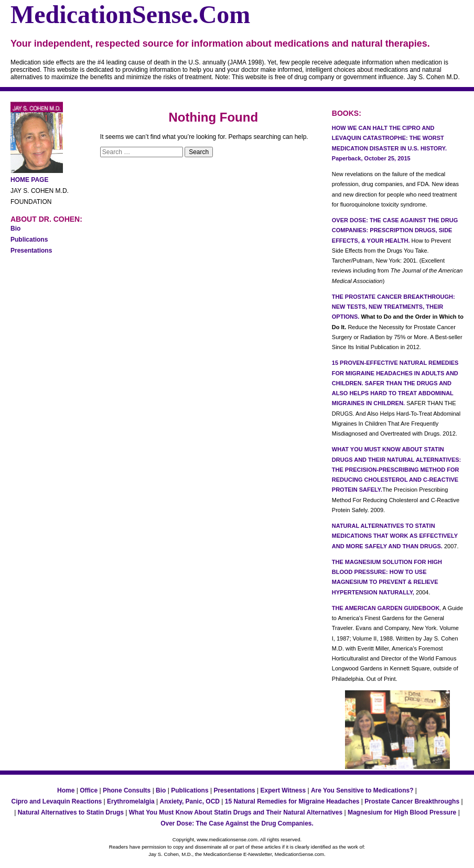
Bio (15, 229)
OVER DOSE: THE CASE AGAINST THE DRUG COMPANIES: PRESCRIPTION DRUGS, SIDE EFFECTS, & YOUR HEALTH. (395, 230)
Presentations (31, 251)
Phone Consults (127, 790)
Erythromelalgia (131, 801)
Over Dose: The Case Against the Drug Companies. (237, 823)
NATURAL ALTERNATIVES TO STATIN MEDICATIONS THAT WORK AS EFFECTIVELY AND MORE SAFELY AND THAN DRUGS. (395, 536)
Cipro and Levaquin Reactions (56, 801)
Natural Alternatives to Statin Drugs (71, 812)
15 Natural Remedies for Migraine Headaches (292, 801)
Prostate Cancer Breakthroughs (412, 801)
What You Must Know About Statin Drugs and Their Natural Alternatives (236, 812)
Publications (29, 240)
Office (89, 790)
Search (199, 152)
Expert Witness (283, 790)
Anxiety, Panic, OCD (189, 801)
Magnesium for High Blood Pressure (402, 812)
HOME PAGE (29, 180)
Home (66, 790)
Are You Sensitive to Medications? (362, 790)
